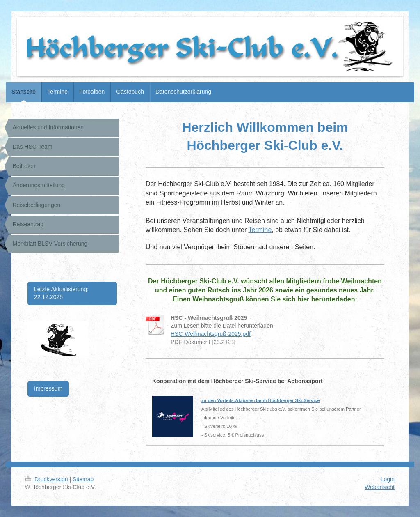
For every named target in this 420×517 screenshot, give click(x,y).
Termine (260, 230)
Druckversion (47, 479)
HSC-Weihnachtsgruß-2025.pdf (211, 334)
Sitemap (83, 479)
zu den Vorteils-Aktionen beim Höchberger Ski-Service (261, 400)
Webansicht (380, 487)
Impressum (48, 388)
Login (388, 479)
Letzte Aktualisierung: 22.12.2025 (61, 293)
